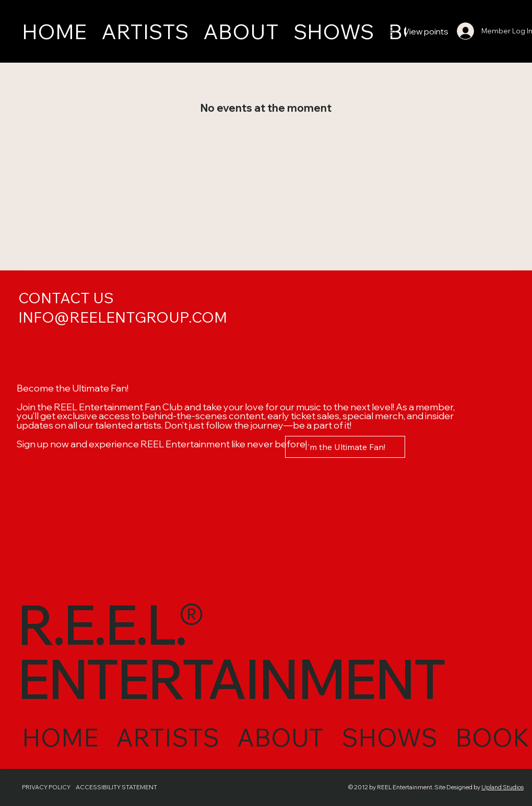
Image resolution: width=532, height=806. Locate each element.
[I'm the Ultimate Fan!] (345, 447)
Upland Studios (494, 787)
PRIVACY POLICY (46, 787)
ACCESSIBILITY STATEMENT (122, 787)
